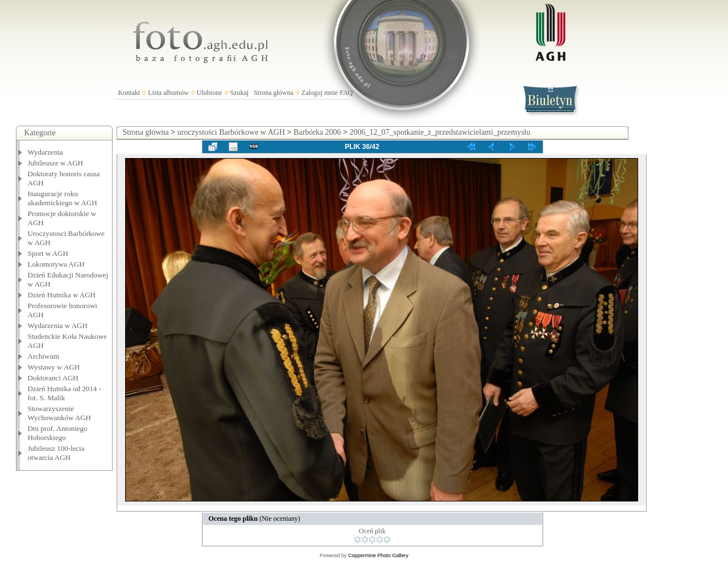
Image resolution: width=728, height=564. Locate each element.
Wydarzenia (45, 152)
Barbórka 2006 (317, 132)
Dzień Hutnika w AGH (62, 295)
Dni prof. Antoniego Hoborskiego (58, 433)
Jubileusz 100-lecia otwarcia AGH (56, 453)
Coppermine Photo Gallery (378, 555)
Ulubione (210, 93)
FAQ (346, 93)
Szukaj (240, 93)
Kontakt (129, 93)
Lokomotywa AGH (56, 264)
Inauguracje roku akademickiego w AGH (63, 198)
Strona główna (274, 93)
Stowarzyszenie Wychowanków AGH (60, 413)
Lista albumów (168, 93)
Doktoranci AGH (53, 378)
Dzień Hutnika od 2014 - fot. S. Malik (65, 393)
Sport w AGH (48, 253)
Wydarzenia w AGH (58, 325)
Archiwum (44, 356)
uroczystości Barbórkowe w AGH (231, 132)
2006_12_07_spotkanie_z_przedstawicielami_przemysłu (440, 132)
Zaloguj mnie (320, 93)
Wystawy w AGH (54, 367)
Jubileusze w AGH (56, 163)
